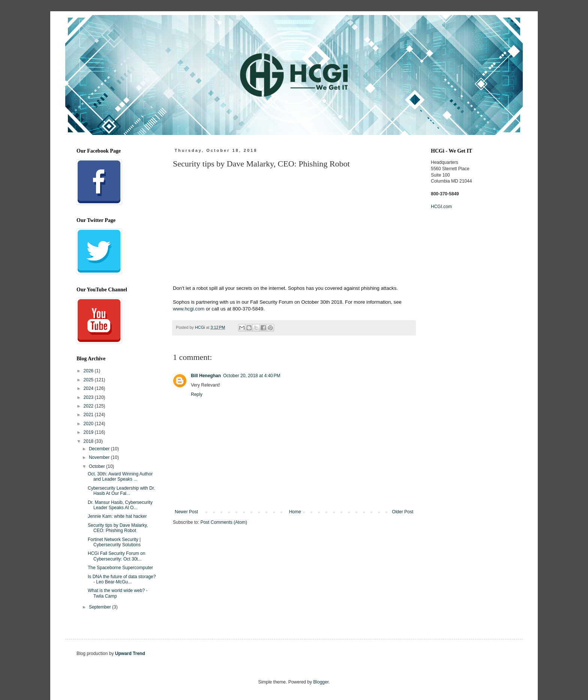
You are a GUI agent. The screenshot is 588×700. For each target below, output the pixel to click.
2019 (89, 432)
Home (295, 512)
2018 (89, 441)
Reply (197, 394)
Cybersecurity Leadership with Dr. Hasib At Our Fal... (121, 491)
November (100, 457)
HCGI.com (441, 207)
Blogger (321, 682)
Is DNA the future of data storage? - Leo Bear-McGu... (122, 579)
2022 (89, 406)
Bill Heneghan (206, 376)
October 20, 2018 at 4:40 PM (252, 376)
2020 (89, 424)
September (100, 607)
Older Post (403, 512)
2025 (89, 380)
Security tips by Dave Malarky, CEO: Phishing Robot (118, 528)
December (100, 449)
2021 (89, 415)
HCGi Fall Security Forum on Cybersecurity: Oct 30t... (116, 556)
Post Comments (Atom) (224, 522)
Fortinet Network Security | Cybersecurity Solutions (114, 542)
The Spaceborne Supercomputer (120, 568)
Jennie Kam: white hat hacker (117, 516)
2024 (89, 388)
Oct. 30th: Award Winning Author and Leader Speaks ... (120, 477)
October (97, 466)
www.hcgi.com (189, 309)
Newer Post (186, 512)
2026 (89, 371)
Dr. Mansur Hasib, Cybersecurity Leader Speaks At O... (120, 505)
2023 (89, 397)
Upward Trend (130, 654)
